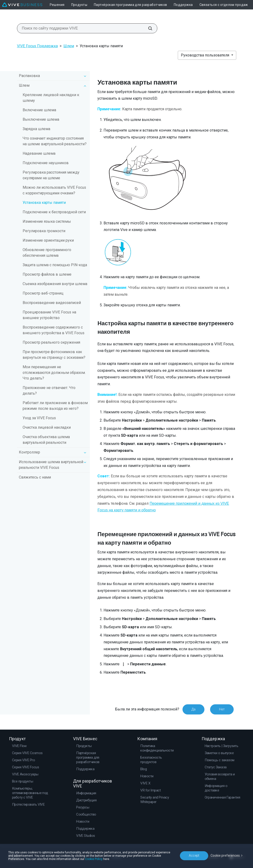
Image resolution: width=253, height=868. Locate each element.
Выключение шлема (41, 119)
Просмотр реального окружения (51, 342)
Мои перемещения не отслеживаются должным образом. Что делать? (54, 373)
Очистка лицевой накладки (47, 427)
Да (193, 709)
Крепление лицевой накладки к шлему (51, 98)
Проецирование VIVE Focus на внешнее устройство (49, 315)
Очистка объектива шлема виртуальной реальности (46, 440)
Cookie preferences (225, 855)
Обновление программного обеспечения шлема (47, 253)
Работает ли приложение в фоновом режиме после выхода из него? (55, 406)
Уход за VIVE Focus (39, 418)
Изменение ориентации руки (48, 240)
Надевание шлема (39, 153)
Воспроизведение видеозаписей (52, 303)
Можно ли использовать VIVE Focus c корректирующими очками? (54, 190)
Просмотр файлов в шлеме (47, 274)
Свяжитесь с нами (35, 477)
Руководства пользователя (205, 55)
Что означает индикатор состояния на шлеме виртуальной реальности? (55, 141)
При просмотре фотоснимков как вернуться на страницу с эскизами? (54, 355)
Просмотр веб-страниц (43, 293)
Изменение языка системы (47, 221)
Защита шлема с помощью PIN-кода (55, 265)
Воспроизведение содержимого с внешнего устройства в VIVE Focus (54, 330)
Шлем (69, 46)
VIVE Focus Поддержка (37, 46)
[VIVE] (22, 5)
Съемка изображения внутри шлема (55, 284)
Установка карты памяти (44, 203)
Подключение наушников (46, 163)
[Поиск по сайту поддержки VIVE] (148, 28)
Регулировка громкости (44, 231)
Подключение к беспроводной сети (54, 212)
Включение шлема (39, 110)
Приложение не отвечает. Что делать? (49, 391)
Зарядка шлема (36, 129)
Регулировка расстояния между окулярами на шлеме (51, 175)
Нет (222, 709)
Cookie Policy (94, 859)
